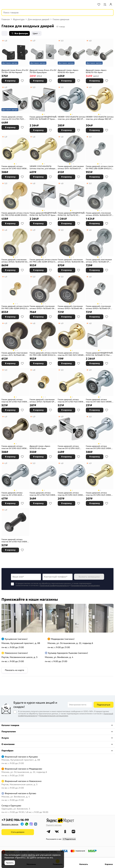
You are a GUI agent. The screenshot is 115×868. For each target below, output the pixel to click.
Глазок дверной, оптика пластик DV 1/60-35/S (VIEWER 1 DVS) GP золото (71, 354)
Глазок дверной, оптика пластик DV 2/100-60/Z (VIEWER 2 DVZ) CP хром (12, 494)
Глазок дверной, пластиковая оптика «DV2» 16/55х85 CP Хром (99, 261)
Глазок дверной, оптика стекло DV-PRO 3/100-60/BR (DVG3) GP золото (15, 214)
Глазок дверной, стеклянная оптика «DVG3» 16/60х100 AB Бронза (71, 261)
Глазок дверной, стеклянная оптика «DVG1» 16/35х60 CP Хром (98, 307)
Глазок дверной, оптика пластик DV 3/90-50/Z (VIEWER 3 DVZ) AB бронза (15, 447)
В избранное (22, 81)
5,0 (62, 41)
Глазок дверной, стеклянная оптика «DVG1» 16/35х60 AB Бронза (70, 307)
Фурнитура (19, 19)
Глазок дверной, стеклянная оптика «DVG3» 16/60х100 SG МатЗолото (14, 261)
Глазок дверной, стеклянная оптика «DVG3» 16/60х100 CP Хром (99, 214)
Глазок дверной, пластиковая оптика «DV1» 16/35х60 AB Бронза (15, 354)
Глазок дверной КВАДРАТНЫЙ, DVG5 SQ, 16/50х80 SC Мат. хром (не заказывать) (99, 354)
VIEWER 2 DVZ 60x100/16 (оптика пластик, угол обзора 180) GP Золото (42, 167)
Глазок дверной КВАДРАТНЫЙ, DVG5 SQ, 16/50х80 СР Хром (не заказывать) (43, 118)
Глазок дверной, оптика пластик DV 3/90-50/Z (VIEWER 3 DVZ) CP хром (99, 447)
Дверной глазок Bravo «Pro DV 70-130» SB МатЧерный (15, 71)
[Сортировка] (5, 33)
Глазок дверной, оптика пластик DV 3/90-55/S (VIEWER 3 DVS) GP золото (99, 494)
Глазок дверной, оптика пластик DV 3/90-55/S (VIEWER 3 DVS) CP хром (71, 494)
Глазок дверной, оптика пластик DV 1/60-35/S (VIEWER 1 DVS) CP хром (99, 401)
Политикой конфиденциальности (54, 585)
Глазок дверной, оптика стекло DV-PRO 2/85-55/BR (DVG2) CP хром (100, 167)
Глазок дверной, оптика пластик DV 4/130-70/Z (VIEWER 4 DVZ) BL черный (15, 541)
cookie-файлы (28, 855)
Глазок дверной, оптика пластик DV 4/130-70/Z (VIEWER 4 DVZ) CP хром (43, 494)
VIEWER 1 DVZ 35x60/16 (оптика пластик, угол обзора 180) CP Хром (72, 118)
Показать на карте (15, 670)
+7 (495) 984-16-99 (15, 820)
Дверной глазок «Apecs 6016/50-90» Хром (68, 71)
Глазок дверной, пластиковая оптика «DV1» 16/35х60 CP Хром (71, 167)
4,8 (6, 41)
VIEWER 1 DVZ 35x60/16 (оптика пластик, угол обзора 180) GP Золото (100, 118)
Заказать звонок (10, 824)
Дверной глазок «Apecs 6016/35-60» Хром (40, 447)
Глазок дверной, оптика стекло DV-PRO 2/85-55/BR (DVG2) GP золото (15, 307)
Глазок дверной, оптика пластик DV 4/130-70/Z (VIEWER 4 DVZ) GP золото (72, 401)
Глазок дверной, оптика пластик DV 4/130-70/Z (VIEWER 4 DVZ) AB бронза (15, 401)
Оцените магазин (54, 825)
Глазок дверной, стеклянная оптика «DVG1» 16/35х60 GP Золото (42, 401)
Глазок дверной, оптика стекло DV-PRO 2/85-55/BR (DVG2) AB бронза (43, 354)
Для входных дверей (39, 19)
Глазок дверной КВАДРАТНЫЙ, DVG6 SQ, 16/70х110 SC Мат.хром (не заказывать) (71, 214)
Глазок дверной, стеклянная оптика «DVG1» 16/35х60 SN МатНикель (42, 307)
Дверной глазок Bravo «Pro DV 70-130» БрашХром (43, 71)
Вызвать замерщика (89, 577)
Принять (10, 863)
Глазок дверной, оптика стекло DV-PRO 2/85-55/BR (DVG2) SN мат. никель (43, 261)
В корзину (10, 81)
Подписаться (104, 705)
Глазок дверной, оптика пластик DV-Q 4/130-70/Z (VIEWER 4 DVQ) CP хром (13, 118)
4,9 (34, 41)
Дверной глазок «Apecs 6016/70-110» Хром (96, 71)
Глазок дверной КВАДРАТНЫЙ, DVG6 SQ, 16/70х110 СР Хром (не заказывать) (43, 214)
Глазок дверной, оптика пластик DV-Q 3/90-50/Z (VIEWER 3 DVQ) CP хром (69, 447)
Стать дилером (18, 832)
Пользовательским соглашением (85, 585)
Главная (6, 19)
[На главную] (14, 4)
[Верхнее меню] (4, 4)
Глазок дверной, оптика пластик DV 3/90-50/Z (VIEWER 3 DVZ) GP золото (15, 167)
